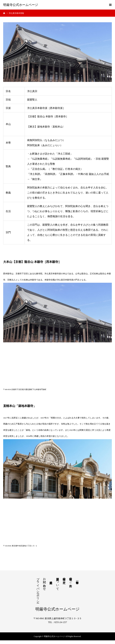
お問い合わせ (44, 582)
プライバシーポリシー (38, 589)
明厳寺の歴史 (64, 577)
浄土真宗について (58, 582)
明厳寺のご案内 (71, 579)
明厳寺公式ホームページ (21, 5)
